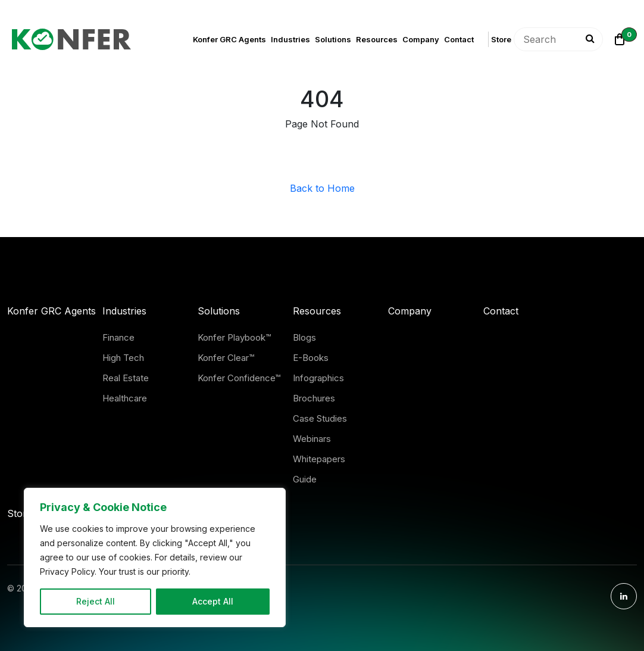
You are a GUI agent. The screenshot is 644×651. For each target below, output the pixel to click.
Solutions (333, 39)
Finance (118, 337)
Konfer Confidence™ (239, 378)
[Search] (588, 39)
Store (501, 39)
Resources (377, 39)
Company (421, 39)
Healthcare (125, 398)
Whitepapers (319, 459)
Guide (305, 479)
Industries (290, 39)
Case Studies (320, 418)
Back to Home (322, 188)
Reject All (96, 601)
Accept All (213, 601)
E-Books (311, 358)
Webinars (312, 439)
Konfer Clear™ (226, 358)
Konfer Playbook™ (234, 337)
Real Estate (126, 378)
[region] (155, 557)
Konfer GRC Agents (229, 39)
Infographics (318, 378)
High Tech (123, 358)
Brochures (314, 398)
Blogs (304, 337)
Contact (459, 39)
